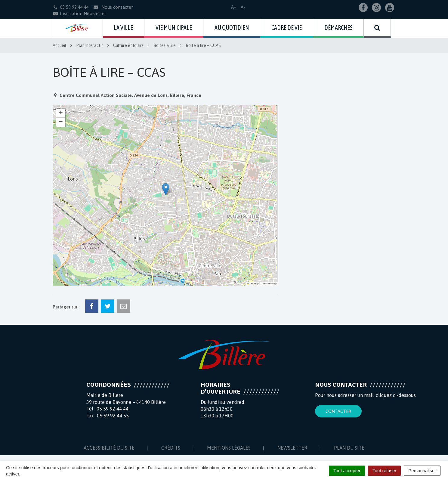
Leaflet (252, 284)
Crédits (171, 448)
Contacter (338, 411)
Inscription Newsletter (79, 13)
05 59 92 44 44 (113, 409)
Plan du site (349, 448)
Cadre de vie (287, 28)
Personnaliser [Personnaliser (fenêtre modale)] (422, 471)
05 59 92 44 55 (113, 416)
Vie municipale (174, 28)
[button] (166, 189)
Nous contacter (113, 7)
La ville (123, 28)
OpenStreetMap (269, 284)
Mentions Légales (229, 448)
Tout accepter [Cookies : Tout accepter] (347, 471)
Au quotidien (232, 28)
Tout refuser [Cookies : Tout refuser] (384, 471)
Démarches (338, 28)
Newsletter (292, 448)
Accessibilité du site (109, 448)
